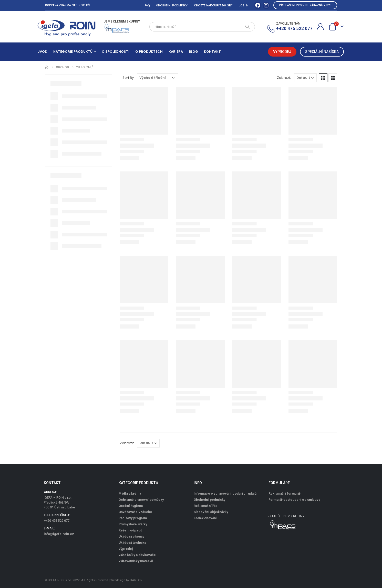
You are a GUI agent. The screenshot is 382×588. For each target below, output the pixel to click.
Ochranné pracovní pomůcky (141, 500)
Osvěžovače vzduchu (135, 512)
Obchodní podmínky (172, 6)
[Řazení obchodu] (158, 78)
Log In (244, 6)
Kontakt (212, 52)
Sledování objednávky (211, 512)
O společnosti (116, 52)
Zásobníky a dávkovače (137, 555)
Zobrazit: (284, 78)
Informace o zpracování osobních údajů (225, 493)
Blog (193, 52)
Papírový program (133, 518)
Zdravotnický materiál (136, 561)
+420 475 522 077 (57, 521)
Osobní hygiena (131, 506)
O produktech (149, 52)
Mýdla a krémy (130, 493)
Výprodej (126, 549)
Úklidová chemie (132, 536)
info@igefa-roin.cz (59, 534)
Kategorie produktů (73, 52)
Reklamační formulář (285, 493)
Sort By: (128, 78)
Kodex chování (205, 518)
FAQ (147, 6)
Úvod (42, 52)
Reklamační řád (206, 506)
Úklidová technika (132, 543)
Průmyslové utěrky (133, 524)
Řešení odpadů (130, 530)
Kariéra (176, 52)
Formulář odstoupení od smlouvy (294, 500)
